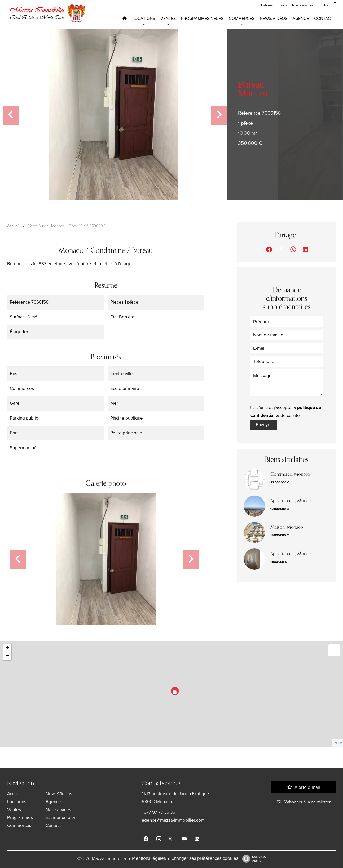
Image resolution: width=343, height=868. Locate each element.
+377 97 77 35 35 (159, 812)
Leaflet (337, 743)
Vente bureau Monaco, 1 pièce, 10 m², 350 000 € (67, 226)
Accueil (13, 226)
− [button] (7, 656)
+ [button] (7, 648)
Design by (253, 859)
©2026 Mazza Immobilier (102, 859)
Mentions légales (149, 858)
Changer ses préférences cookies (205, 858)
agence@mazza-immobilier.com (173, 820)
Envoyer (264, 425)
